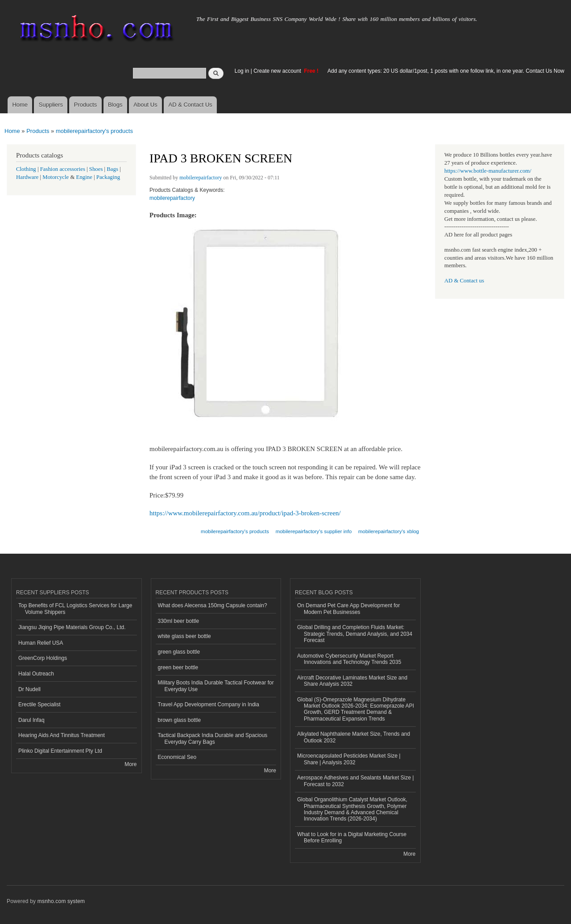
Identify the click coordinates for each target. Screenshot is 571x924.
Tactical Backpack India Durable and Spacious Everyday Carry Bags (213, 738)
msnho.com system (61, 901)
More (130, 764)
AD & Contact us (464, 281)
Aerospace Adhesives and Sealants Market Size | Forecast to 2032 (356, 781)
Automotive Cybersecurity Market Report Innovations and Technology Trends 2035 (349, 659)
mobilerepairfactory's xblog (389, 531)
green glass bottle (179, 652)
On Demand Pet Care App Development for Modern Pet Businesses (349, 609)
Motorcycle (56, 177)
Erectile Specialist (39, 704)
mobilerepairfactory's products (94, 131)
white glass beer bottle (184, 636)
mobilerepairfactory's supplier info (314, 531)
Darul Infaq (31, 720)
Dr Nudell (29, 689)
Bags (112, 169)
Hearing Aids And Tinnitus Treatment (62, 735)
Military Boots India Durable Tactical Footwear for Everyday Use (216, 686)
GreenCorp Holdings (43, 658)
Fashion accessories (63, 169)
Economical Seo (177, 757)
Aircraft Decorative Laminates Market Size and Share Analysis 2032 (352, 681)
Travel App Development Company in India (209, 704)
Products (85, 105)
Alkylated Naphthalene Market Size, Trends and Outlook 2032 (354, 737)
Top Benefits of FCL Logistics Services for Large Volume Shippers (75, 609)
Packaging (108, 177)
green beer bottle (178, 667)
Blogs (115, 105)
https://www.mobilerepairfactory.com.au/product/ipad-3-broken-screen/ (245, 513)
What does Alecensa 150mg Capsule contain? (213, 605)
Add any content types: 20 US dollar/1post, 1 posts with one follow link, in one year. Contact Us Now (446, 71)
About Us (145, 105)
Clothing (26, 169)
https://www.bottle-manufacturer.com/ (488, 171)
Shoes (96, 169)
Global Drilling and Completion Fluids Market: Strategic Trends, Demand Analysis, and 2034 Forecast (355, 634)
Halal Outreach (36, 674)
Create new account (278, 71)
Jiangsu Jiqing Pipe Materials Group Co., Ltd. (72, 627)
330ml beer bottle (179, 621)
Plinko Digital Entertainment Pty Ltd (60, 751)
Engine (84, 177)
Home (20, 105)
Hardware (27, 177)
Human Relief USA (41, 643)
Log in (242, 71)
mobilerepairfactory (201, 178)
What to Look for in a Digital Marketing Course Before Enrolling (352, 837)
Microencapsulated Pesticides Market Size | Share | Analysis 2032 (349, 759)
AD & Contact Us (190, 105)
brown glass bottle (180, 720)
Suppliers (51, 105)
